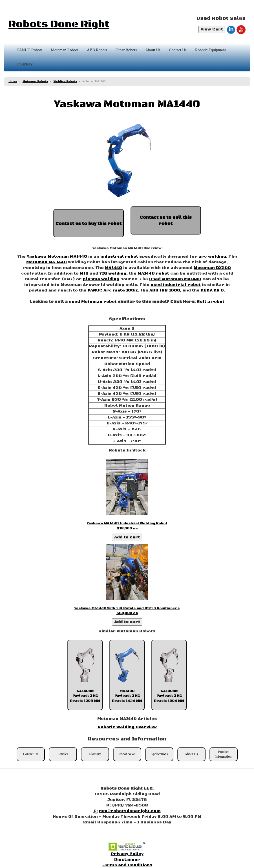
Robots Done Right (59, 24)
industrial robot (119, 257)
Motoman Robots (65, 50)
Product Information (223, 754)
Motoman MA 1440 (47, 262)
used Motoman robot (93, 302)
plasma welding (101, 279)
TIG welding (113, 273)
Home (13, 81)
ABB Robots (97, 50)
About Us (153, 50)
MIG (84, 273)
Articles (63, 754)
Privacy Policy (127, 854)
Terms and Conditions (127, 865)
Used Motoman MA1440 (175, 279)
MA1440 (113, 268)
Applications (159, 754)
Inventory (25, 64)
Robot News (127, 754)
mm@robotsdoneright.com (130, 811)
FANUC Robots (30, 50)
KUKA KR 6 (212, 290)
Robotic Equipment (210, 50)
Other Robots (126, 50)
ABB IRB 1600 (165, 290)
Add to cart (127, 537)
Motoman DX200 (212, 268)
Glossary (95, 754)
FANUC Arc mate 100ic (113, 290)
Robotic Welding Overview (127, 727)
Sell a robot (211, 302)
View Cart (212, 29)
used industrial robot (176, 285)
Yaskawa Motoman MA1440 (57, 257)
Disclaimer (127, 860)
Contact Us (178, 50)
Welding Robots (65, 81)
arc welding (212, 257)
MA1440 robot (153, 273)
